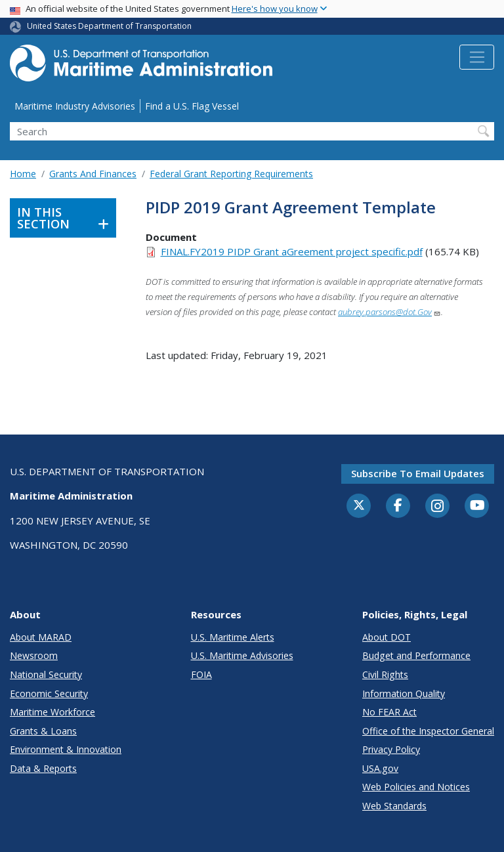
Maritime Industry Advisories (75, 106)
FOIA (201, 674)
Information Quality (404, 693)
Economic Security (49, 693)
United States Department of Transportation (109, 26)
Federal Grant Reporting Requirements (231, 174)
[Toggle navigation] (477, 57)
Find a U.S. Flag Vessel (192, 106)
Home (23, 174)
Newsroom (34, 655)
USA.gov (380, 768)
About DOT (387, 637)
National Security (46, 674)
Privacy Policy (391, 749)
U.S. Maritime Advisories (242, 655)
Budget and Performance (416, 655)
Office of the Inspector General (428, 731)
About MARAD (41, 637)
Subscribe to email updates (418, 473)
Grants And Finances (93, 174)
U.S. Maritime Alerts (233, 637)
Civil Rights (385, 674)
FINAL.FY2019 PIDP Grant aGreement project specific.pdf (292, 251)
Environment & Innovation (66, 749)
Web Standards (394, 806)
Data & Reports (43, 768)
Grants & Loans (43, 731)
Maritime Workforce (52, 712)
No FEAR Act (389, 712)
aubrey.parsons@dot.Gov (389, 312)
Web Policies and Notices (416, 787)
